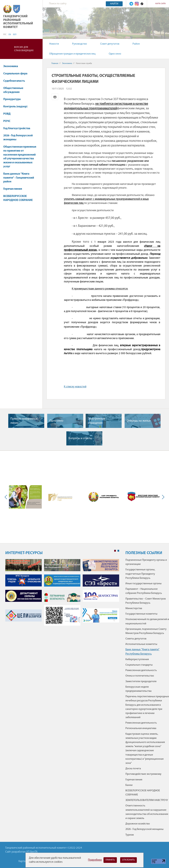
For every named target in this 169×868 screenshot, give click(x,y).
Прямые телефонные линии (24, 421)
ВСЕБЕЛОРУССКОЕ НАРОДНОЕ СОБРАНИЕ (18, 198)
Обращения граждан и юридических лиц (72, 54)
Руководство (80, 44)
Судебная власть (14, 81)
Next (162, 497)
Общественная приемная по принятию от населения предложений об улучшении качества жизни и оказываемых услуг (20, 157)
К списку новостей (75, 387)
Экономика (12, 66)
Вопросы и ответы (80, 438)
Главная (55, 63)
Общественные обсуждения (13, 90)
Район (136, 44)
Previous (7, 497)
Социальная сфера (17, 74)
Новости (54, 44)
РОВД (7, 114)
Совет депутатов (110, 44)
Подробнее (95, 860)
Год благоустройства (17, 128)
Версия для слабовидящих (24, 49)
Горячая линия (13, 189)
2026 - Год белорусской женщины (18, 138)
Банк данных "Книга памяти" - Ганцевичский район (19, 178)
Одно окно (115, 54)
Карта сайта (161, 4)
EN (10, 35)
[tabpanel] (62, 594)
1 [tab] (115, 551)
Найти (114, 4)
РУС (5, 35)
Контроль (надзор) (15, 107)
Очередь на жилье (139, 421)
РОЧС (7, 121)
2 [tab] (118, 551)
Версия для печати (55, 97)
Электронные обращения (96, 421)
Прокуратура (14, 99)
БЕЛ (15, 35)
